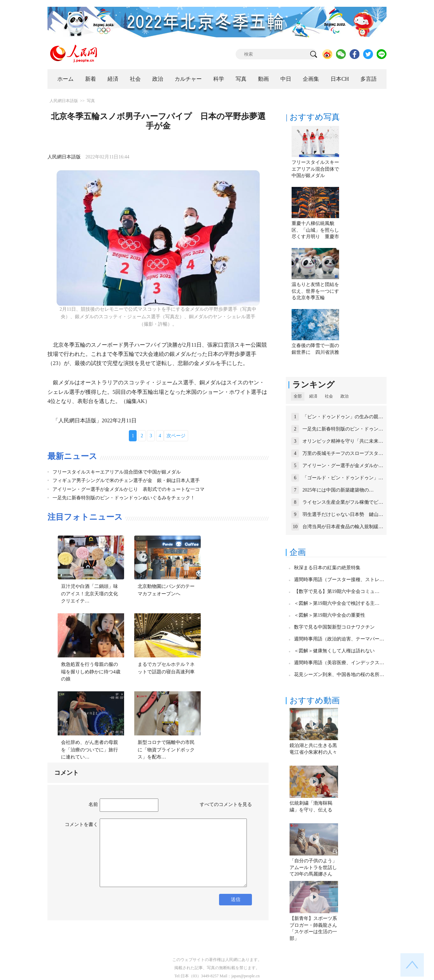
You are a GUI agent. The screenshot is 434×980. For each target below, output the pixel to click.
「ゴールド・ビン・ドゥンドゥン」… (343, 478)
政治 (158, 79)
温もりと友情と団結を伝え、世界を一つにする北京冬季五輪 (315, 291)
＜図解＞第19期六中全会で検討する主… (337, 603)
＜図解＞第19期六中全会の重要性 (330, 615)
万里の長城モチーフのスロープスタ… (343, 453)
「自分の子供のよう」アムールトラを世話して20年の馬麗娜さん (313, 867)
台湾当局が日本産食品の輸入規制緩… (343, 527)
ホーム (65, 79)
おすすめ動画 (315, 700)
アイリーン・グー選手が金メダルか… (343, 466)
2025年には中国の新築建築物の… (338, 490)
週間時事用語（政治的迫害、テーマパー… (339, 639)
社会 (135, 79)
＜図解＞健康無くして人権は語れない (334, 651)
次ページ (176, 436)
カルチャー (188, 79)
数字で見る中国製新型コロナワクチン (334, 627)
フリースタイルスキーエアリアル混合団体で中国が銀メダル (117, 472)
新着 (91, 79)
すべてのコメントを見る (226, 804)
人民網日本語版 (64, 101)
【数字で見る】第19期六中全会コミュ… (337, 591)
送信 (236, 899)
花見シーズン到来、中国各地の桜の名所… (339, 675)
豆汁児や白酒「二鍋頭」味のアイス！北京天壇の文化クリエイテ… (90, 594)
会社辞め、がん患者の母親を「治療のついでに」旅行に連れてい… (90, 750)
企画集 (311, 79)
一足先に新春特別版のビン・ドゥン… (343, 429)
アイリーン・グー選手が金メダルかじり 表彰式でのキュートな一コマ (129, 489)
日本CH (340, 79)
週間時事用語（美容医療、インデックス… (339, 663)
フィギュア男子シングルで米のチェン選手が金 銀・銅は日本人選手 (126, 481)
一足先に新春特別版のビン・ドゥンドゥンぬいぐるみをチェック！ (124, 498)
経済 (113, 79)
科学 (219, 79)
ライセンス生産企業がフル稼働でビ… (343, 502)
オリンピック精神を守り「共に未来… (343, 441)
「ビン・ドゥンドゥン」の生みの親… (343, 417)
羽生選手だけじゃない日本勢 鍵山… (343, 514)
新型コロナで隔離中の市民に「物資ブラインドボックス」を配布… (166, 750)
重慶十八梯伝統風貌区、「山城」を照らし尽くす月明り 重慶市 (315, 230)
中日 (286, 79)
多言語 (369, 79)
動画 (263, 79)
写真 (241, 79)
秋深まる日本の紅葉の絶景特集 (327, 568)
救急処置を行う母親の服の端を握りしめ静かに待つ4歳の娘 (91, 672)
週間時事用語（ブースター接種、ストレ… (339, 580)
